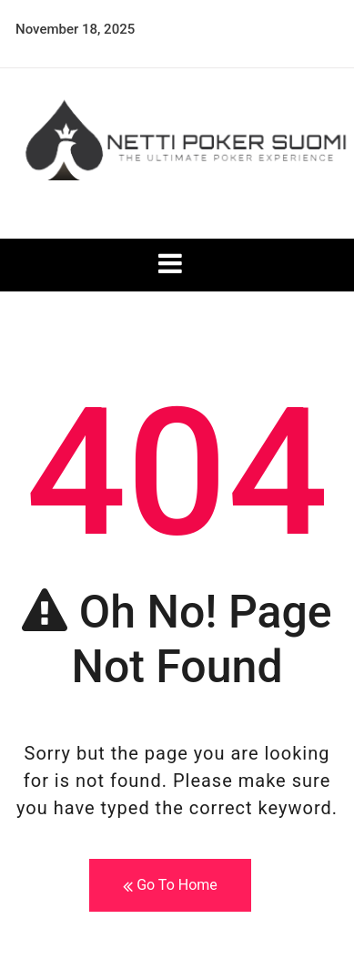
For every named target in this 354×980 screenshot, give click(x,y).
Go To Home (170, 886)
